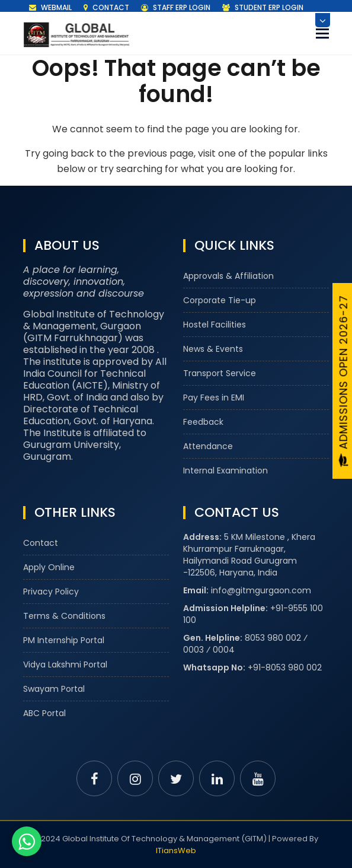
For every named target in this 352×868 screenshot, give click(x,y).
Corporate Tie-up (220, 300)
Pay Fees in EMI (214, 398)
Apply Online (49, 567)
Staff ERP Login (176, 7)
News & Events (213, 349)
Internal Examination (225, 470)
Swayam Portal (54, 689)
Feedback (203, 422)
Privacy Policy (51, 592)
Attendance (208, 446)
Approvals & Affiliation (228, 276)
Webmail (50, 7)
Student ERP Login (263, 7)
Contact (106, 7)
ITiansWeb (176, 850)
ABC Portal (44, 713)
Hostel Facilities (215, 325)
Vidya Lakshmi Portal (65, 664)
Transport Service (220, 373)
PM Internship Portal (64, 640)
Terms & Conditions (64, 616)
